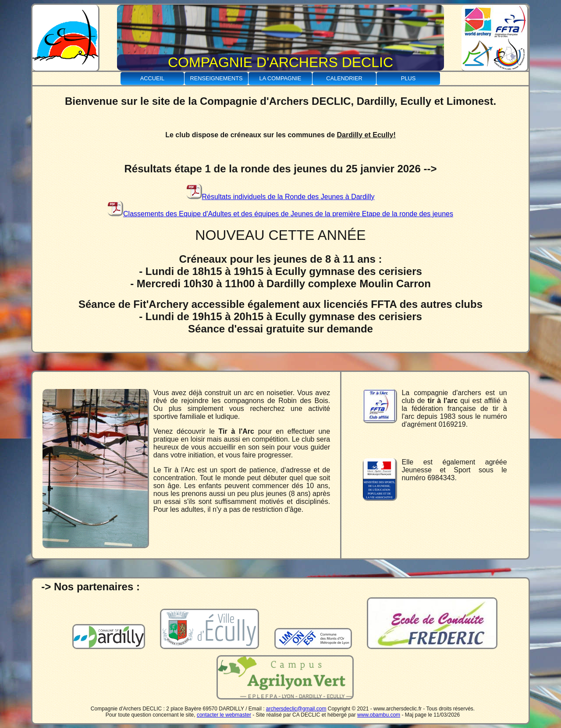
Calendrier (344, 78)
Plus (408, 78)
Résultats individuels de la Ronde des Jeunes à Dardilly (281, 197)
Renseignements (216, 78)
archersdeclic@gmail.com (296, 709)
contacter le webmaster (224, 715)
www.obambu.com (379, 715)
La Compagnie (280, 78)
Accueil (152, 78)
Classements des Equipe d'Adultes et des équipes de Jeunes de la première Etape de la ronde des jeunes (280, 214)
